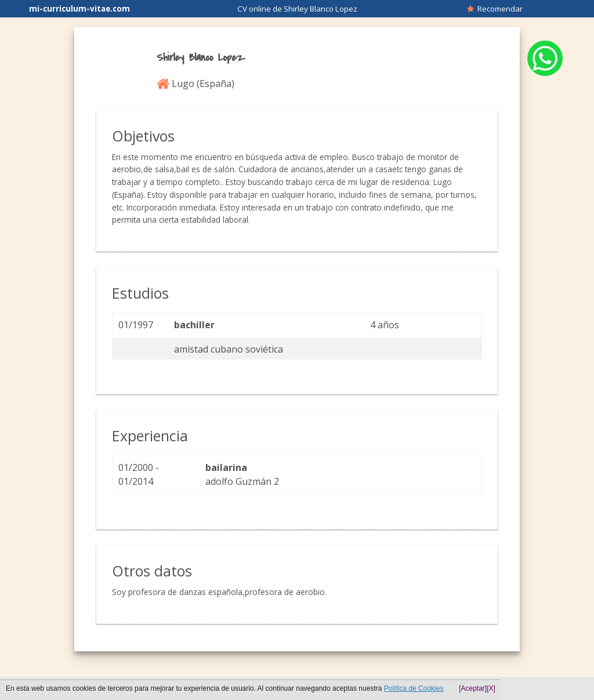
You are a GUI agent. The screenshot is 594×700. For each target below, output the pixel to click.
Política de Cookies (414, 688)
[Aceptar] (473, 688)
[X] (491, 688)
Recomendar (495, 9)
